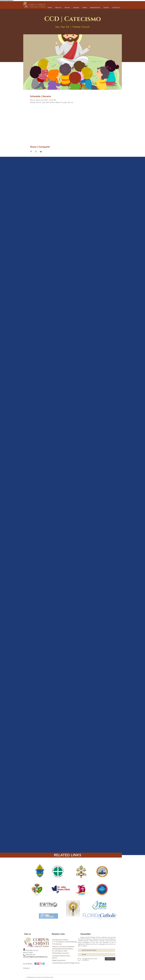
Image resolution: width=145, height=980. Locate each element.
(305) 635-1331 (29, 955)
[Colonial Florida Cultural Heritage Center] (66, 963)
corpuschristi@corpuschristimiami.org (35, 957)
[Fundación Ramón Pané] (65, 956)
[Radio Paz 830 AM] (62, 960)
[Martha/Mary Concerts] (64, 953)
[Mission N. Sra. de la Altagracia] (69, 947)
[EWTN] (62, 958)
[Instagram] (41, 964)
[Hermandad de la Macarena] (67, 949)
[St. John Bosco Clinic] (63, 951)
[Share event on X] (36, 151)
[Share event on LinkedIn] (41, 151)
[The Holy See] (62, 944)
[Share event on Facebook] (31, 151)
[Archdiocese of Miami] (64, 940)
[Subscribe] (110, 959)
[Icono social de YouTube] (38, 964)
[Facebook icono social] (36, 964)
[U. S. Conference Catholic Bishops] (70, 942)
